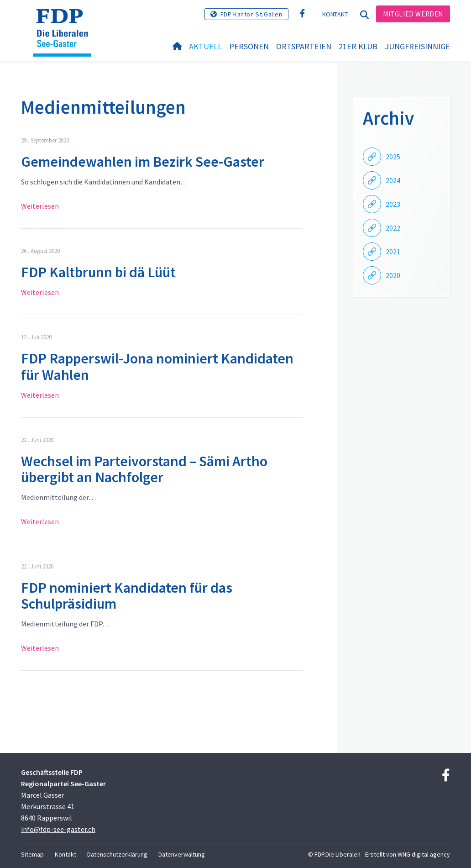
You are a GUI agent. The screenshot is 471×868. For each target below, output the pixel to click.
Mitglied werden (413, 14)
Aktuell (205, 46)
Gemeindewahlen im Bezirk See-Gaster (143, 162)
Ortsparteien (304, 46)
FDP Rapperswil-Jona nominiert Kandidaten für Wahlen (157, 366)
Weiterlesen (40, 206)
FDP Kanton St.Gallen (251, 14)
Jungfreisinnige (417, 46)
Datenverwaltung (182, 854)
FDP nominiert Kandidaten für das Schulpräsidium (127, 596)
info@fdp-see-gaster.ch (58, 829)
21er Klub (358, 46)
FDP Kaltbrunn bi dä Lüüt (98, 272)
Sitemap (32, 854)
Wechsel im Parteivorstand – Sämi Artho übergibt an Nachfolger (144, 469)
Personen (249, 46)
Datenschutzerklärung (117, 854)
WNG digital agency (424, 854)
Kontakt (335, 14)
